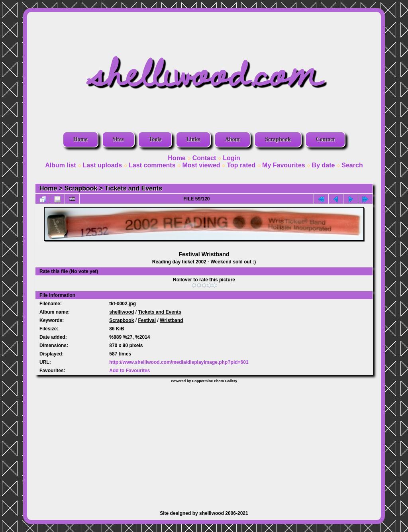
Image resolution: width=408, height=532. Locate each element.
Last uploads (103, 165)
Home (80, 139)
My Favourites (284, 165)
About (232, 139)
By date (324, 165)
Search (352, 165)
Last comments (152, 165)
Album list (60, 165)
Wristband (171, 320)
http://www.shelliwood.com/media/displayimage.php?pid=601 (179, 362)
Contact (325, 139)
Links (193, 139)
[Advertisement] (204, 443)
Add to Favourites (129, 371)
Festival (147, 320)
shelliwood (122, 312)
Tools (155, 139)
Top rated (241, 165)
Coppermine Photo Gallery (215, 381)
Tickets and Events (134, 188)
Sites (118, 139)
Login (231, 158)
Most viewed (201, 165)
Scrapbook (278, 139)
